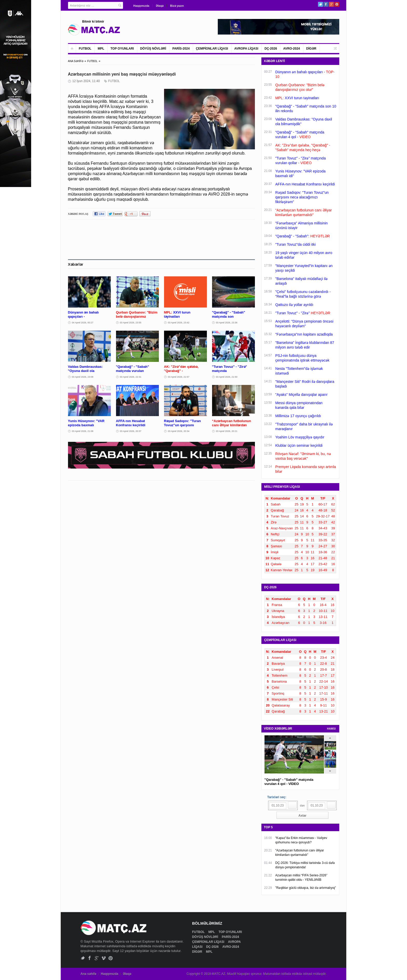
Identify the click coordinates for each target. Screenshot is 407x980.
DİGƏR (311, 49)
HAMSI (331, 729)
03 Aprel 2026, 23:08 (83, 377)
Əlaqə (160, 6)
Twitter (320, 4)
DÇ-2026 (271, 49)
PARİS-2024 (181, 49)
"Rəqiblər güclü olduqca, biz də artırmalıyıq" (306, 888)
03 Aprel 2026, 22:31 (131, 377)
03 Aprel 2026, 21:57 (179, 377)
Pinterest (337, 4)
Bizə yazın (177, 6)
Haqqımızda (141, 6)
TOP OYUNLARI (122, 49)
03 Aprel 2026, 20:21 (227, 431)
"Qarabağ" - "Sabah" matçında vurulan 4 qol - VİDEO (289, 782)
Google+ (331, 4)
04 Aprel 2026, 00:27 (83, 323)
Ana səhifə (88, 974)
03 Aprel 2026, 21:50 (227, 377)
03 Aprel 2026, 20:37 (131, 431)
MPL (101, 49)
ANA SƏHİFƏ (76, 61)
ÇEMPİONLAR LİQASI (212, 49)
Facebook (326, 4)
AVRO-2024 (291, 49)
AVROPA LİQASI (246, 49)
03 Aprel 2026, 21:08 (83, 431)
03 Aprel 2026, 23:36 (227, 323)
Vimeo (104, 958)
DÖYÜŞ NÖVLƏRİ (153, 49)
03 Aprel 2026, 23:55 (131, 323)
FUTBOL (85, 49)
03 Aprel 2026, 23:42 (179, 323)
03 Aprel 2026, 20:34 (179, 431)
